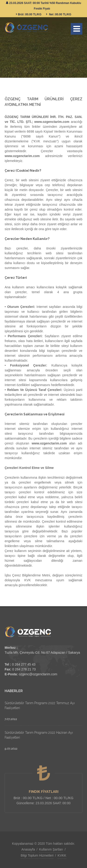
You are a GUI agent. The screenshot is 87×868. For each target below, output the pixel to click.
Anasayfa (28, 849)
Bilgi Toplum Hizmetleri (37, 855)
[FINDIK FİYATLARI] (44, 773)
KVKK (62, 855)
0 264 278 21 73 (24, 669)
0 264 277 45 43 (24, 664)
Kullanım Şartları (51, 849)
